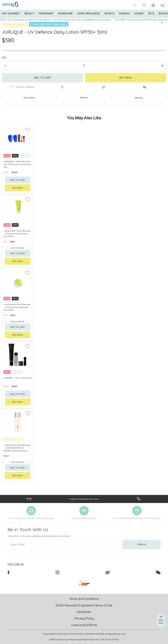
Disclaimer (84, 612)
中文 (29, 499)
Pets (151, 13)
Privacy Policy (84, 618)
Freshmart (46, 13)
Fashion (124, 13)
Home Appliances (89, 13)
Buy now (17, 188)
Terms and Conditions (84, 599)
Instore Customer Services (84, 499)
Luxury (139, 13)
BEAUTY (30, 13)
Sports (110, 13)
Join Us (141, 544)
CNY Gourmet (11, 13)
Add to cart (43, 78)
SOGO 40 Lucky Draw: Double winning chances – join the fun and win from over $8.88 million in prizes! (55, 20)
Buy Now (126, 78)
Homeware (65, 13)
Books (163, 13)
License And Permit (84, 625)
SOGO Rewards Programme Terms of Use (84, 605)
